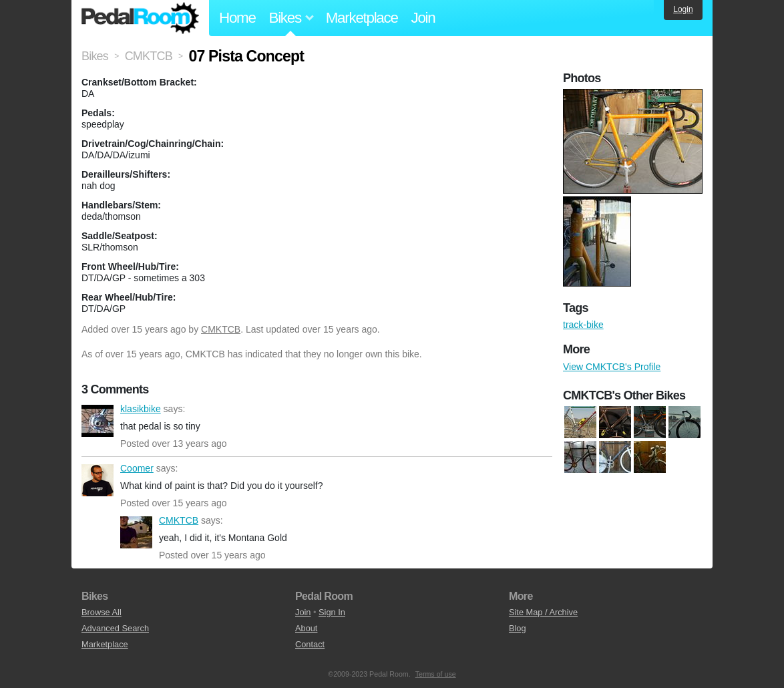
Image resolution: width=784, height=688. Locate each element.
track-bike (583, 325)
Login (683, 9)
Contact (310, 644)
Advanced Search (115, 628)
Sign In (332, 612)
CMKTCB (221, 329)
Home (237, 18)
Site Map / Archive (543, 612)
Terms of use (436, 674)
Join (423, 18)
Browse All (102, 612)
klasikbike (97, 421)
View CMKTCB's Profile (612, 367)
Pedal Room (140, 18)
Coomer (97, 480)
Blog (518, 628)
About (306, 628)
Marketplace (362, 18)
